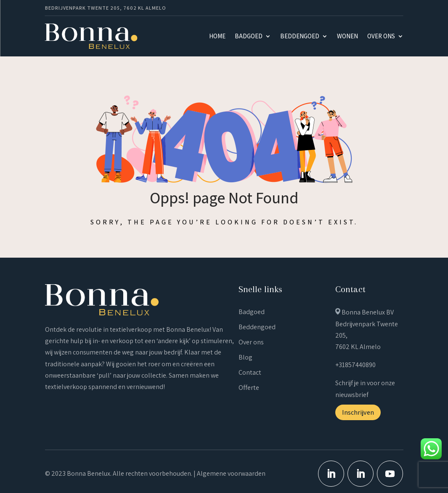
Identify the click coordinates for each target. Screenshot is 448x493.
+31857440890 (355, 365)
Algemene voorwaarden (231, 473)
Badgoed (249, 36)
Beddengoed (300, 36)
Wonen (347, 36)
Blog (245, 357)
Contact (250, 372)
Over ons (381, 36)
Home (217, 36)
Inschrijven (358, 412)
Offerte (249, 388)
